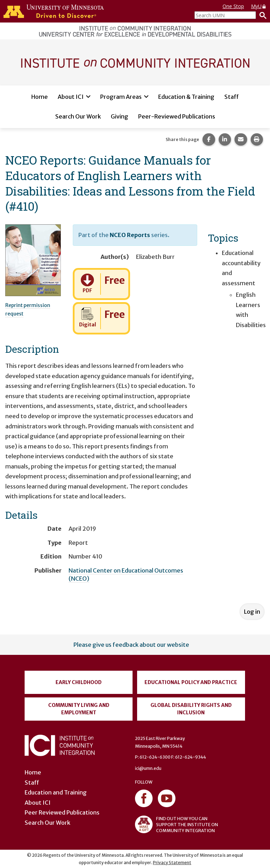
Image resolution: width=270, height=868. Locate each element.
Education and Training (56, 792)
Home (40, 97)
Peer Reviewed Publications (62, 812)
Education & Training (186, 97)
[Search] (261, 15)
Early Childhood (79, 682)
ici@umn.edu (148, 768)
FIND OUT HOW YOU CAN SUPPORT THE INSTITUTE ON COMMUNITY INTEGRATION (176, 824)
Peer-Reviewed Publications (177, 116)
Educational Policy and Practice (191, 682)
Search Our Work (78, 116)
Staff (232, 97)
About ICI (71, 97)
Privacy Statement (172, 863)
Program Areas (121, 97)
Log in (252, 612)
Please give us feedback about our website (131, 645)
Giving (120, 116)
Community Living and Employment (79, 709)
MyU (259, 6)
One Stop (233, 6)
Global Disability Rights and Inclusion (191, 709)
